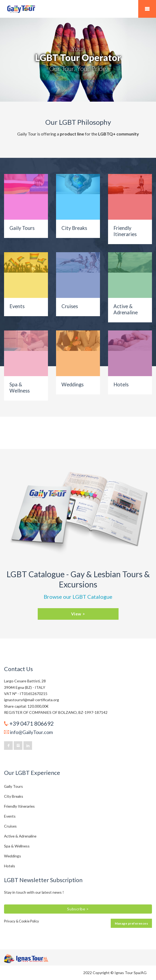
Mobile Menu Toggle (147, 9)
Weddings (72, 384)
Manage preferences (131, 923)
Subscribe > (78, 909)
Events (17, 306)
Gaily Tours (22, 228)
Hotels (121, 384)
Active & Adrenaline (126, 309)
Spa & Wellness (20, 388)
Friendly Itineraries (125, 231)
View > (78, 614)
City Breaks (74, 228)
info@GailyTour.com (31, 732)
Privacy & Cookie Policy (22, 921)
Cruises (70, 306)
